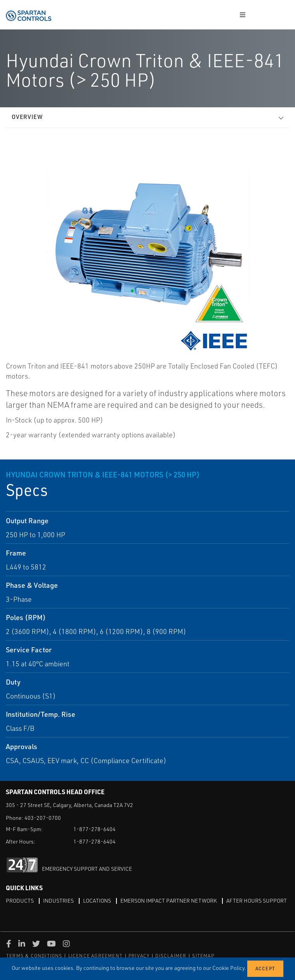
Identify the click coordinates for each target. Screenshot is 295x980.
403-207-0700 (43, 818)
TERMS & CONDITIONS (34, 956)
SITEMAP (203, 956)
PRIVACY (139, 956)
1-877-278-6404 (95, 829)
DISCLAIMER (171, 956)
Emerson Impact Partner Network (169, 901)
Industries (58, 901)
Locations (97, 901)
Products (20, 901)
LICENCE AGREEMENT (95, 956)
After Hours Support (257, 901)
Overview (27, 117)
